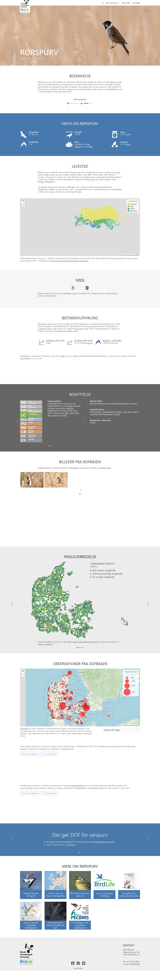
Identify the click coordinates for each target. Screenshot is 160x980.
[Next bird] (158, 36)
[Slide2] (80, 676)
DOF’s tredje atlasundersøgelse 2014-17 (84, 670)
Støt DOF (126, 3)
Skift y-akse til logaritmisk (30, 826)
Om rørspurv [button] (112, 3)
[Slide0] (50, 474)
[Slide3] (81, 676)
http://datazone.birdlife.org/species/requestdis (69, 261)
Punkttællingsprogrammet (103, 918)
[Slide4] (83, 676)
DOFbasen (74, 496)
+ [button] (23, 201)
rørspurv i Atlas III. (45, 672)
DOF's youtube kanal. (102, 496)
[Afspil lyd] (68, 103)
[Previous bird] (2, 36)
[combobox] (121, 758)
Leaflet (120, 255)
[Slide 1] (81, 929)
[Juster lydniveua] (82, 104)
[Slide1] (51, 474)
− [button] (23, 205)
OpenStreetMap (128, 255)
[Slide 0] (79, 929)
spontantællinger (78, 882)
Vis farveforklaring (50, 826)
